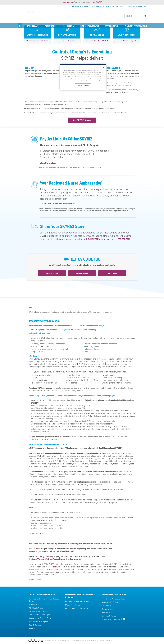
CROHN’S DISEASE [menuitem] (69, 26)
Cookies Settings (109, 616)
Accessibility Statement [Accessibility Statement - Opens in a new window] (112, 602)
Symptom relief (52, 273)
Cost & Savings (104, 16)
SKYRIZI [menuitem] (20, 26)
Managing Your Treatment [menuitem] (136, 26)
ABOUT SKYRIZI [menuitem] (51, 26)
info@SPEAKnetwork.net (98, 239)
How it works (112, 273)
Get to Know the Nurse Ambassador (57, 204)
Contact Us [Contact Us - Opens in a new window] (107, 606)
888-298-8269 (124, 239)
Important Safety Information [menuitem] (80, 6)
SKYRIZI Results (35, 604)
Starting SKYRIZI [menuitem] (112, 26)
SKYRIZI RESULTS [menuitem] (32, 26)
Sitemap (32, 628)
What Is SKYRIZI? (36, 608)
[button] (145, 16)
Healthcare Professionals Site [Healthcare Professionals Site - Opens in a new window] (114, 599)
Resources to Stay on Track (40, 618)
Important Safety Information (77, 601)
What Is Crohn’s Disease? (39, 611)
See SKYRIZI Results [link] (82, 120)
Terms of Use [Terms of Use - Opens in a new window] (108, 609)
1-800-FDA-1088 (67, 551)
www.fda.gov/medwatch (40, 551)
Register (119, 16)
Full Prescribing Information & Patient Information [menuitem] (107, 6)
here (99, 168)
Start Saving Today (49, 163)
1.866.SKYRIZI (97, 2)
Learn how (66, 2)
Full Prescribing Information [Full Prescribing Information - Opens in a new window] (77, 608)
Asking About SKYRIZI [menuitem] (90, 26)
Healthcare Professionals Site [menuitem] (137, 6)
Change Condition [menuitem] (45, 19)
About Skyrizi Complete (38, 622)
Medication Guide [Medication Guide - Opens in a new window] (73, 605)
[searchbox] (136, 16)
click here (56, 567)
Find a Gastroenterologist (39, 615)
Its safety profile (82, 273)
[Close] (104, 67)
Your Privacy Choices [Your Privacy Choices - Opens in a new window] (111, 619)
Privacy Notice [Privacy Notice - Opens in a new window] (108, 612)
